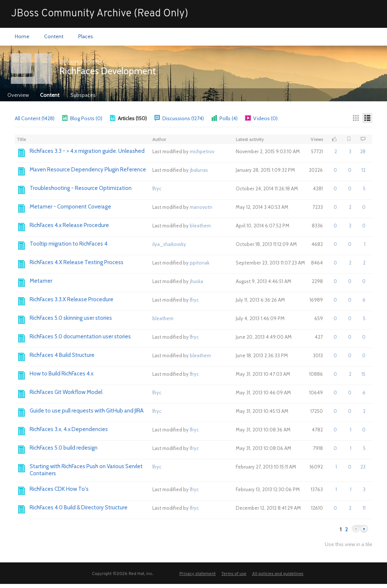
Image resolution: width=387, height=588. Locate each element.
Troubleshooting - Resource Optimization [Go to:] (81, 188)
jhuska (196, 281)
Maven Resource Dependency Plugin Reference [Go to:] (88, 170)
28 (363, 151)
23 (363, 467)
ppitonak (200, 263)
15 (363, 374)
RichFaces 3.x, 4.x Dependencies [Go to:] (69, 429)
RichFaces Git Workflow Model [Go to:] (66, 392)
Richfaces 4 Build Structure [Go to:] (62, 355)
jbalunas (199, 170)
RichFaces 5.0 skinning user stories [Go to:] (71, 318)
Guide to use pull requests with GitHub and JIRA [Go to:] (87, 411)
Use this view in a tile (348, 544)
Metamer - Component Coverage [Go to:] (70, 207)
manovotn (201, 207)
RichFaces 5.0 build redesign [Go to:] (64, 448)
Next (364, 529)
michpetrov (202, 151)
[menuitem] (22, 37)
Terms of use (234, 574)
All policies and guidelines (278, 574)
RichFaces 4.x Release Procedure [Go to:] (69, 225)
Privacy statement (198, 574)
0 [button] (335, 170)
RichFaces (94, 61)
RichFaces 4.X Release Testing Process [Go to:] (77, 262)
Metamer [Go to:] (41, 281)
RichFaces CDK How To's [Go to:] (59, 489)
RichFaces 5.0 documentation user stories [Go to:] (80, 336)
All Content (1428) (35, 118)
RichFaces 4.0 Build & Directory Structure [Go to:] (79, 507)
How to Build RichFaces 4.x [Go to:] (62, 374)
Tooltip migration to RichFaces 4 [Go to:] (69, 244)
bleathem (200, 226)
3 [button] (350, 151)
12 (363, 170)
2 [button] (336, 151)
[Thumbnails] (356, 118)
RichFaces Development (107, 71)
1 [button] (351, 430)
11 (364, 508)
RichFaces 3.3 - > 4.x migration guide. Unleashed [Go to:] (87, 151)
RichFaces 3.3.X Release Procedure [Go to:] (72, 299)
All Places (69, 61)
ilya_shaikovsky (169, 244)
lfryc (157, 188)
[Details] (367, 118)
